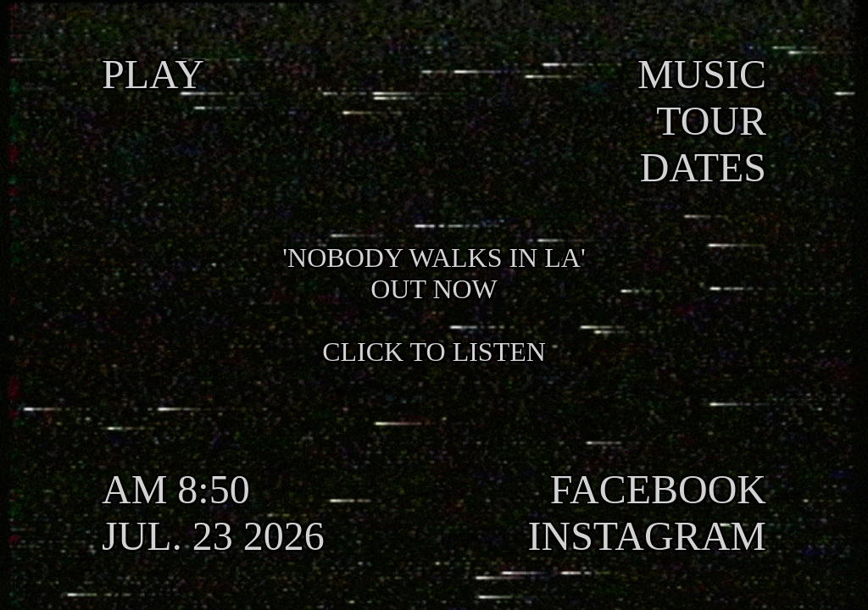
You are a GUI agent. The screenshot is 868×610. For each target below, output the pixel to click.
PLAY (153, 74)
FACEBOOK (658, 489)
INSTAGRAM (647, 536)
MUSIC (702, 74)
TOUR (711, 121)
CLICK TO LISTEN (434, 352)
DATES (703, 167)
